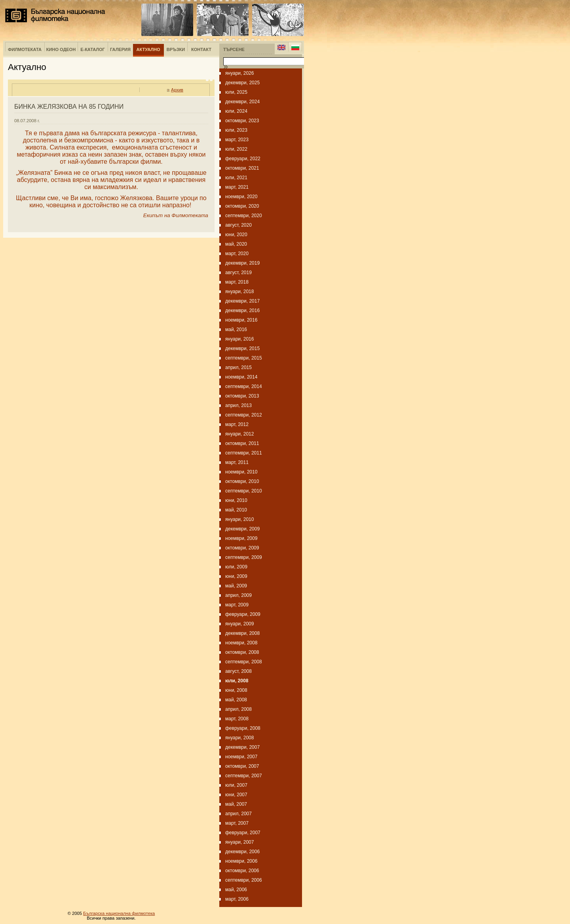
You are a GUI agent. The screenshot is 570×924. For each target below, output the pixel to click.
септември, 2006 (244, 880)
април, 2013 (238, 405)
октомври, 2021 (242, 168)
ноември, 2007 (241, 757)
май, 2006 (236, 890)
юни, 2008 (236, 690)
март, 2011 (237, 462)
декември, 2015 (242, 348)
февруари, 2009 (243, 614)
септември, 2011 (244, 453)
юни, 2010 (236, 500)
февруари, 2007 (243, 833)
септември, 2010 (244, 491)
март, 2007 (237, 823)
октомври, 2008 (242, 652)
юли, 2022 (236, 149)
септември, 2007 (244, 776)
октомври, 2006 (242, 871)
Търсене (234, 49)
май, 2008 (236, 700)
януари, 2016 (239, 339)
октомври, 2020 (242, 206)
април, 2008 (238, 709)
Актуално (148, 49)
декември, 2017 (242, 301)
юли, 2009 (236, 567)
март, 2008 (237, 719)
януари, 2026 (239, 73)
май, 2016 (236, 329)
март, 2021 (237, 187)
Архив (177, 90)
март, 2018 (237, 282)
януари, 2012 (239, 434)
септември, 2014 (244, 386)
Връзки (176, 49)
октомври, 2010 (242, 481)
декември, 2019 (242, 263)
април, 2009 (238, 595)
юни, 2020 (236, 235)
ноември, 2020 (241, 197)
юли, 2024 (236, 111)
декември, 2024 (242, 102)
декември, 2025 (242, 83)
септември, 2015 (244, 358)
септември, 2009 (244, 557)
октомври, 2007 (242, 766)
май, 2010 (236, 510)
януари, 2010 (239, 519)
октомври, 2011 (242, 443)
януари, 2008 (239, 738)
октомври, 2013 (242, 396)
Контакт (201, 49)
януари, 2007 (239, 842)
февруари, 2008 (243, 728)
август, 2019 (238, 273)
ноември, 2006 (241, 861)
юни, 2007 (236, 795)
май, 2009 (236, 586)
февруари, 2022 (243, 159)
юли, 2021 (236, 178)
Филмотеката (25, 49)
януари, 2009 (239, 624)
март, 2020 (237, 254)
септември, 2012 (244, 415)
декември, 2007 (242, 747)
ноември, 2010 (241, 472)
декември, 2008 (242, 633)
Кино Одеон (61, 49)
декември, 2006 (242, 852)
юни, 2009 (236, 576)
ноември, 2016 (241, 320)
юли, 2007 (236, 785)
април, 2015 (238, 367)
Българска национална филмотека (55, 15)
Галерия (120, 49)
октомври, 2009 (242, 548)
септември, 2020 (244, 216)
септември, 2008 (244, 662)
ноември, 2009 (241, 538)
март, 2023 (237, 140)
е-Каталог (93, 49)
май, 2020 (236, 244)
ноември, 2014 (241, 377)
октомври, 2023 (242, 121)
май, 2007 (236, 804)
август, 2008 (238, 671)
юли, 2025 (236, 92)
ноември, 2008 (241, 643)
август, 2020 (238, 225)
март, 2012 (237, 424)
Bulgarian (295, 47)
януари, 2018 (239, 292)
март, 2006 (237, 899)
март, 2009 (237, 605)
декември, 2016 (242, 311)
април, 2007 (238, 814)
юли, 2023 (236, 130)
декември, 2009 (242, 529)
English (281, 47)
